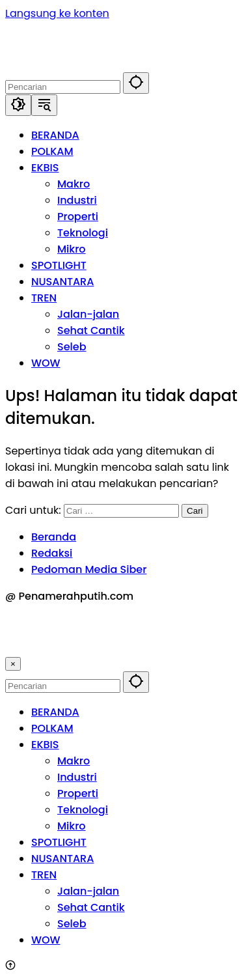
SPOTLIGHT (59, 842)
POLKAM (52, 728)
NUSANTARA (62, 859)
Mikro (72, 826)
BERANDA (55, 712)
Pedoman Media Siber (89, 569)
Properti (78, 793)
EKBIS (45, 745)
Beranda (54, 537)
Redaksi (52, 553)
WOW (46, 940)
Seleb (72, 924)
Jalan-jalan (88, 891)
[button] (136, 83)
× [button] (13, 664)
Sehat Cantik (91, 907)
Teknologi (83, 810)
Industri (77, 777)
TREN (44, 875)
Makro (74, 761)
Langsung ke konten (57, 13)
